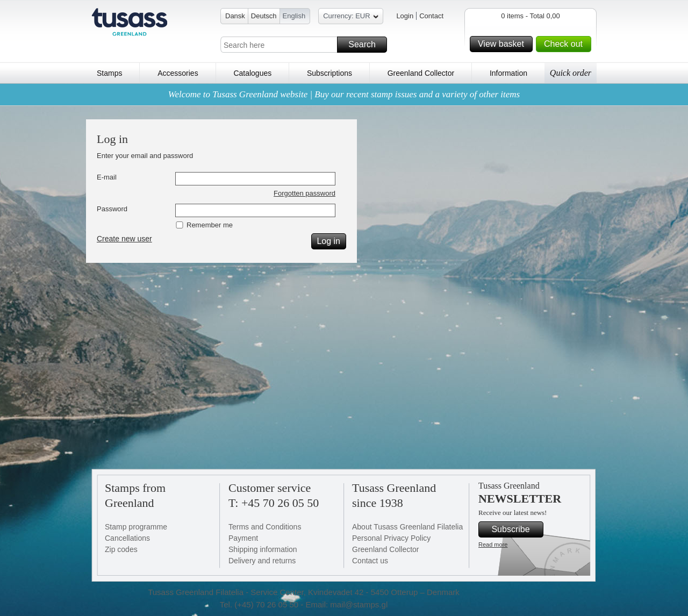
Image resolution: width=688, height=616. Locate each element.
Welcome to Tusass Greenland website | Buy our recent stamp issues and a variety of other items (344, 94)
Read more (493, 545)
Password (112, 209)
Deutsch (264, 16)
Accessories (178, 73)
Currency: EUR (350, 17)
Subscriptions (329, 73)
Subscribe (516, 529)
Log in (330, 241)
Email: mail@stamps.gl (346, 604)
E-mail (107, 177)
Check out (566, 44)
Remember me (210, 225)
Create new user (124, 239)
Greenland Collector (421, 73)
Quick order (571, 73)
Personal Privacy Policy (391, 538)
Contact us (370, 561)
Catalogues (252, 73)
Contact (431, 16)
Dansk (235, 16)
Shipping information (263, 549)
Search (366, 45)
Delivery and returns (262, 561)
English (294, 16)
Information (508, 73)
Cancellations (127, 538)
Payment (243, 538)
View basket (504, 44)
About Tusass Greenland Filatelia (407, 527)
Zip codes (121, 549)
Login (405, 16)
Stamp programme (136, 527)
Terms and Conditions (265, 527)
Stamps (109, 73)
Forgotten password (304, 193)
